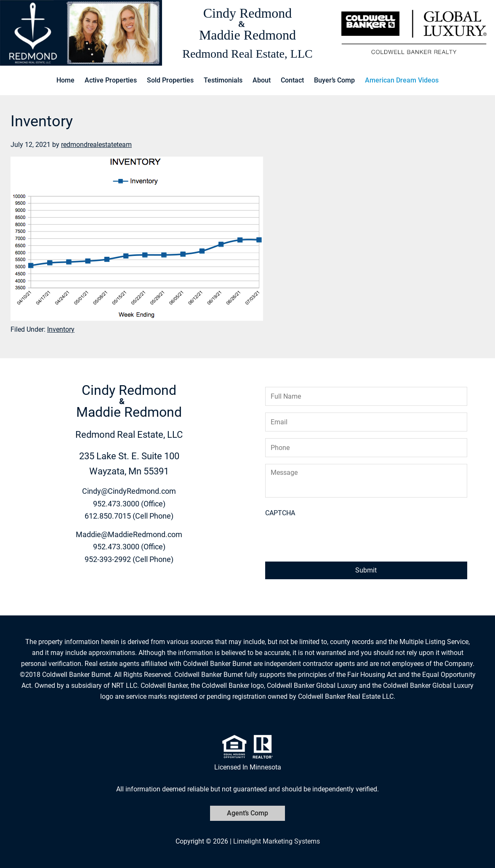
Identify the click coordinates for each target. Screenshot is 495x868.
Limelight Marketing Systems (277, 841)
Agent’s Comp (247, 813)
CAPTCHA (280, 513)
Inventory (61, 329)
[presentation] (329, 538)
